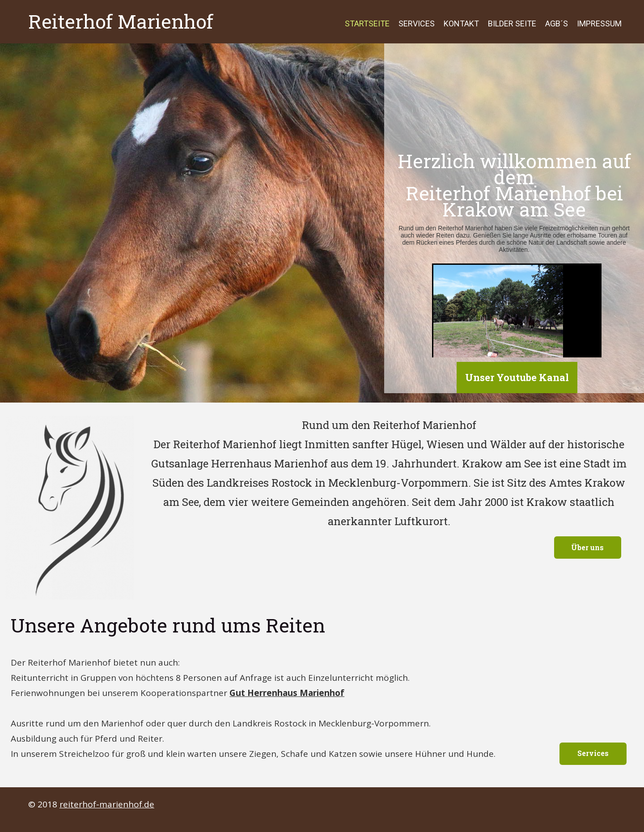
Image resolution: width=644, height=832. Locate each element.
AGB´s (557, 23)
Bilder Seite (512, 23)
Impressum (599, 23)
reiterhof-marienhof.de (107, 804)
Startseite (367, 23)
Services (417, 23)
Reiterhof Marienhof (121, 21)
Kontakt (461, 23)
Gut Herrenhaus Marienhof (287, 693)
